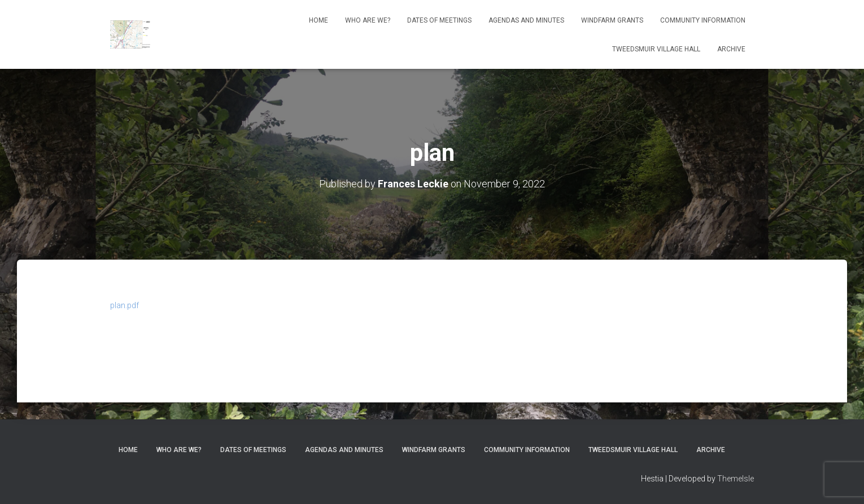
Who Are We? (368, 20)
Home (318, 20)
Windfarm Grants (612, 20)
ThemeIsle (736, 479)
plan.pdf (125, 305)
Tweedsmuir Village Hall (656, 49)
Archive (731, 49)
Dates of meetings (439, 20)
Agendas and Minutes (526, 20)
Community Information (703, 20)
